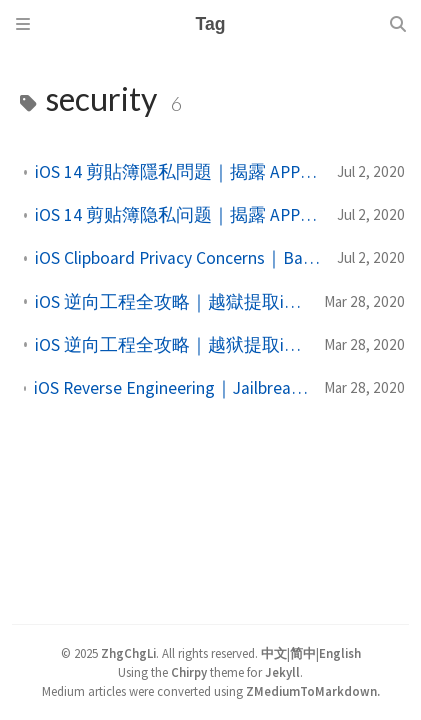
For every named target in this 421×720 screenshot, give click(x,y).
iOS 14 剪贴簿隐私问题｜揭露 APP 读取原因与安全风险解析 (178, 215)
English (340, 653)
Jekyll (282, 672)
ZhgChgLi (128, 653)
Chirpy (189, 672)
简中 (303, 653)
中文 (274, 653)
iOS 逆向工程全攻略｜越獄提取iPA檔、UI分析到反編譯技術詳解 (171, 302)
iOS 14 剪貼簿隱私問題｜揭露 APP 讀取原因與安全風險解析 (178, 172)
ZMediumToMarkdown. (313, 691)
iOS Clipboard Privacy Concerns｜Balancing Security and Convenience (178, 258)
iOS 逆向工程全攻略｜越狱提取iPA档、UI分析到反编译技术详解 (171, 345)
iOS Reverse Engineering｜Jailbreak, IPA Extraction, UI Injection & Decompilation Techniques (171, 388)
